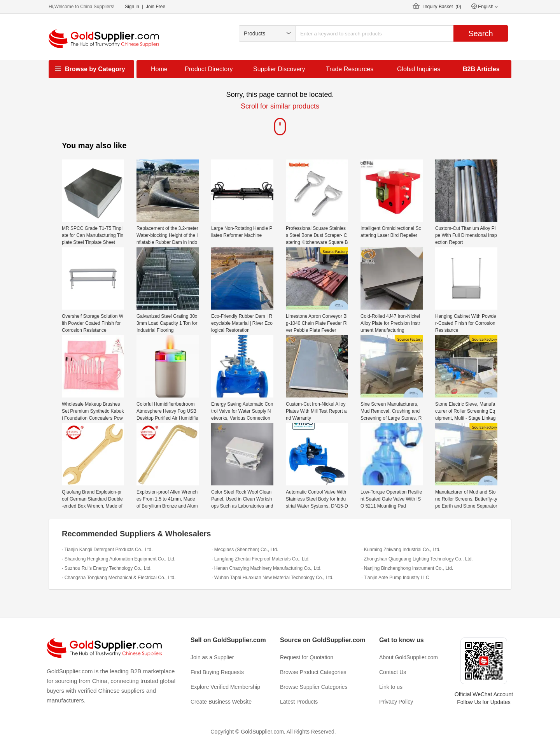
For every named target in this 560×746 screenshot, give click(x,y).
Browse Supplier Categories (314, 687)
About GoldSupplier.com (409, 657)
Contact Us (393, 672)
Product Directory (209, 69)
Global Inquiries (419, 69)
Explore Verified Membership (225, 687)
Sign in (132, 7)
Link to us (391, 687)
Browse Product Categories (313, 672)
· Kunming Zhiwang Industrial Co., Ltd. (401, 550)
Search (480, 33)
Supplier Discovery (279, 69)
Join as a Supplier (212, 657)
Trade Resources (350, 69)
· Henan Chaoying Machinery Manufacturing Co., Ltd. (267, 568)
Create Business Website (221, 702)
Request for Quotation (307, 657)
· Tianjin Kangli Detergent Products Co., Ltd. (107, 550)
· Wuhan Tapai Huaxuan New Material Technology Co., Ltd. (273, 578)
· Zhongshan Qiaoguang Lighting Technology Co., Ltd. (417, 559)
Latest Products (299, 702)
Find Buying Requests (217, 672)
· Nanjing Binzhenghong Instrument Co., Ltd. (407, 568)
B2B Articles (481, 69)
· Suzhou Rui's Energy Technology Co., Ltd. (107, 568)
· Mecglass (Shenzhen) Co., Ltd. (245, 550)
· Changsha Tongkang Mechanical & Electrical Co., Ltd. (119, 578)
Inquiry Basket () (442, 7)
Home (159, 69)
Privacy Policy (396, 702)
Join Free (156, 7)
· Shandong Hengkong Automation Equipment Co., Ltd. (119, 559)
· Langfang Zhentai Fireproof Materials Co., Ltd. (261, 559)
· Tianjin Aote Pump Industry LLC (395, 578)
